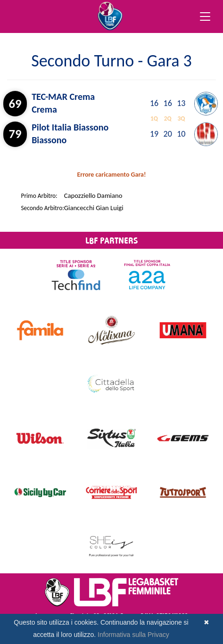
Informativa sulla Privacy (133, 635)
